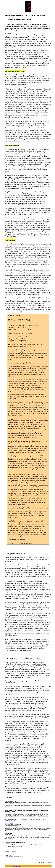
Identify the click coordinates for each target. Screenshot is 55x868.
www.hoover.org (9, 838)
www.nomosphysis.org (10, 821)
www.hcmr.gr (8, 855)
